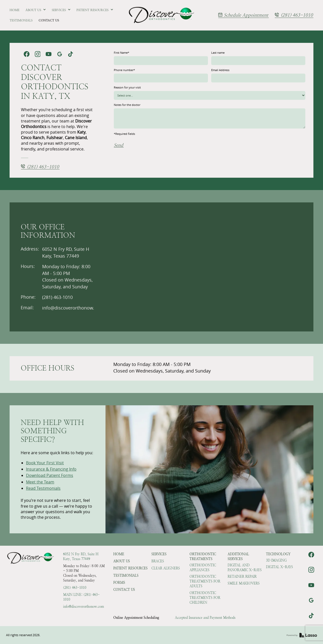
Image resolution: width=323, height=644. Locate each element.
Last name (218, 53)
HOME (119, 554)
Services (159, 554)
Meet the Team (40, 482)
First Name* (122, 53)
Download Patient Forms (50, 475)
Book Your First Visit (45, 463)
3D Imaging (276, 560)
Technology (278, 554)
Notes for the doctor (127, 105)
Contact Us (124, 590)
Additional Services (238, 557)
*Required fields (124, 134)
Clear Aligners (166, 568)
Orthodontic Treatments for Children (205, 598)
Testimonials (126, 576)
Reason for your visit (127, 87)
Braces (158, 561)
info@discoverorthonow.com (84, 607)
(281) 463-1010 (75, 588)
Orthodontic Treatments (203, 557)
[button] (36, 10)
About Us (122, 561)
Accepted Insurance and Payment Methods (205, 618)
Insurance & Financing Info (51, 469)
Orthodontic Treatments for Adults (205, 581)
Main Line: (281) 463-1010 (81, 597)
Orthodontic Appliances (203, 568)
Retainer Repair (242, 577)
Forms (119, 583)
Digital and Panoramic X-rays (245, 568)
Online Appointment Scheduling (136, 618)
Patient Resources (130, 568)
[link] (161, 15)
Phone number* (124, 70)
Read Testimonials (43, 488)
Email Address (220, 70)
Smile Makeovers (244, 583)
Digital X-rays (279, 567)
